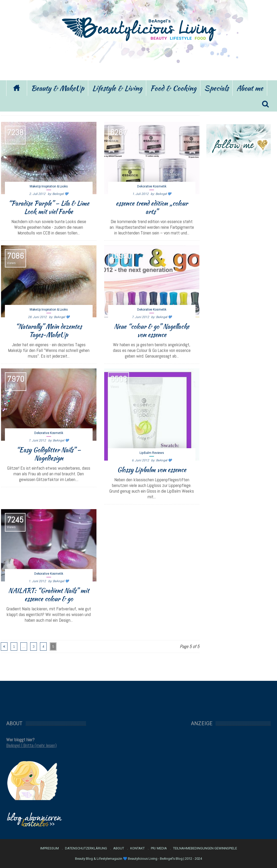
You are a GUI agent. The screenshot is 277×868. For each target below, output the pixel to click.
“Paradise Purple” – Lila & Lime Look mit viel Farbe (49, 207)
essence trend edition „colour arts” (152, 207)
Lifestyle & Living (117, 88)
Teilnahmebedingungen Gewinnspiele (205, 848)
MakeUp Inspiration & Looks (49, 186)
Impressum (50, 848)
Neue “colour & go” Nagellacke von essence (152, 330)
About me (250, 88)
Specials (216, 88)
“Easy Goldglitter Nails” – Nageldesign (49, 454)
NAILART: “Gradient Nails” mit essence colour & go (49, 595)
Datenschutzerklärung (86, 848)
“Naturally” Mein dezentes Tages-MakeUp (49, 330)
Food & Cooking (173, 88)
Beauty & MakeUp (58, 88)
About (119, 848)
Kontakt (137, 848)
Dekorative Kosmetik (152, 186)
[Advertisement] (138, 60)
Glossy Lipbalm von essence (152, 470)
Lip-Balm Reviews (152, 453)
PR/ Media (159, 848)
